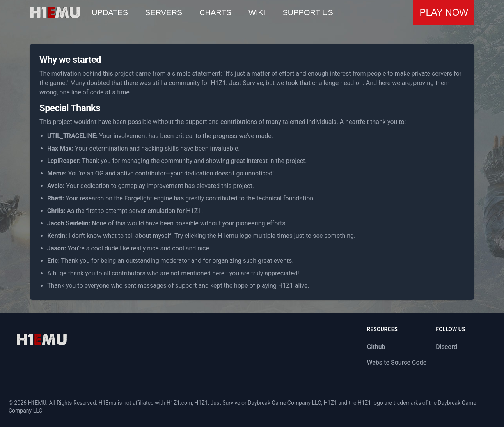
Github (376, 347)
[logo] (42, 339)
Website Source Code (397, 362)
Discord (446, 347)
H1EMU (37, 403)
